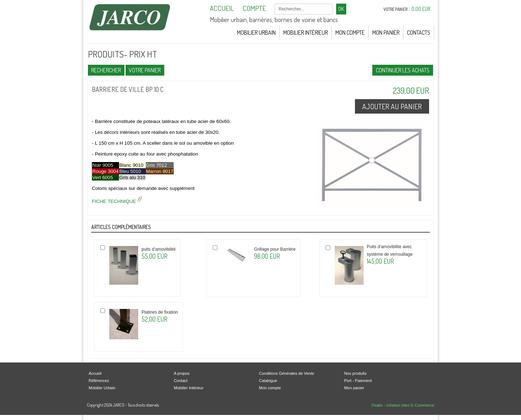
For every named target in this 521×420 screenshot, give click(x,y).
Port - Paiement (358, 381)
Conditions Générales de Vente (287, 373)
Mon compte (270, 388)
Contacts (419, 33)
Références (99, 381)
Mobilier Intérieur (306, 33)
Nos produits (355, 373)
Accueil (95, 373)
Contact (181, 381)
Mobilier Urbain (256, 33)
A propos (181, 373)
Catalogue (268, 381)
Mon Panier (386, 33)
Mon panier (354, 388)
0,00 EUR (421, 9)
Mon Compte (350, 33)
